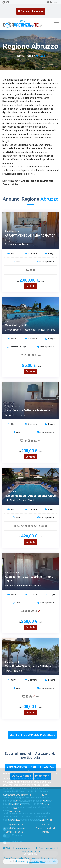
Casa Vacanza (22, 776)
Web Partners (15, 811)
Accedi (52, 2)
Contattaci (46, 825)
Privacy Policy (10, 858)
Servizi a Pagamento (15, 832)
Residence (42, 776)
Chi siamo (15, 801)
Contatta (30, 286)
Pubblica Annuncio (31, 11)
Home (19, 56)
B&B (33, 767)
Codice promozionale (46, 828)
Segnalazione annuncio (15, 828)
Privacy (46, 832)
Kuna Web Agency (37, 862)
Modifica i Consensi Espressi (45, 858)
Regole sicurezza (15, 825)
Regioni (29, 56)
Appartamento (17, 767)
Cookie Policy (24, 858)
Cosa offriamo (15, 804)
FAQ (15, 808)
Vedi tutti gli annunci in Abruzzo (32, 735)
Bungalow (47, 767)
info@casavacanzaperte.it (47, 848)
